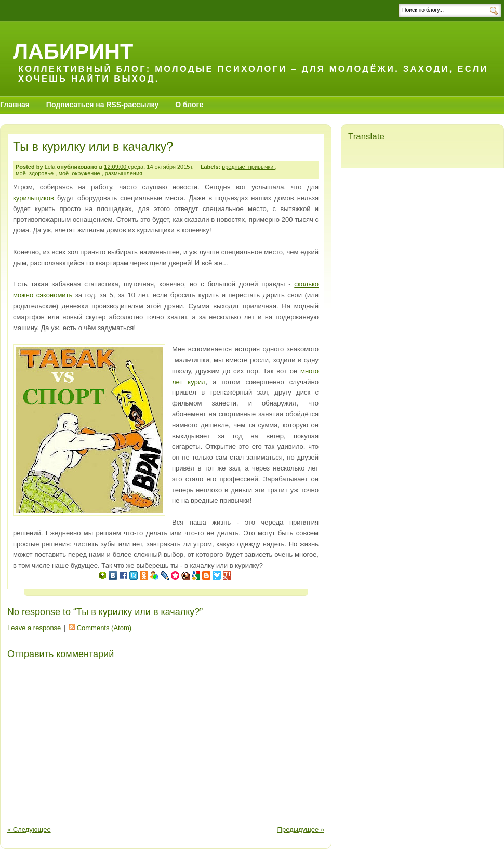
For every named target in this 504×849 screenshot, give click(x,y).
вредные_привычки (248, 167)
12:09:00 (116, 167)
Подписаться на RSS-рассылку (103, 105)
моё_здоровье (35, 173)
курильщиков (34, 198)
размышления (124, 173)
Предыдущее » (301, 830)
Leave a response (34, 628)
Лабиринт (73, 51)
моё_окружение (80, 173)
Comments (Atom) (104, 628)
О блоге (189, 105)
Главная (15, 105)
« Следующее (29, 830)
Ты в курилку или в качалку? (93, 147)
